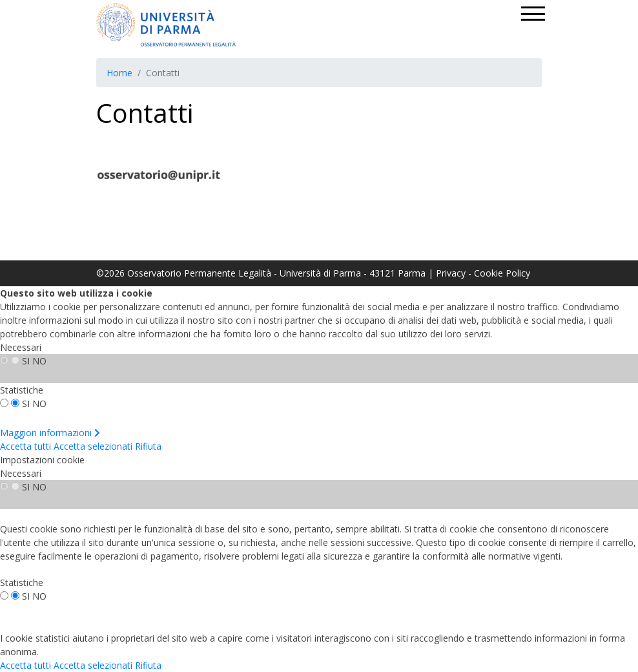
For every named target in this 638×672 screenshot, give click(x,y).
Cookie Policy (502, 273)
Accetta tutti (26, 446)
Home (119, 73)
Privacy (451, 273)
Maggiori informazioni (50, 433)
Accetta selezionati (93, 446)
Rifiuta (148, 446)
